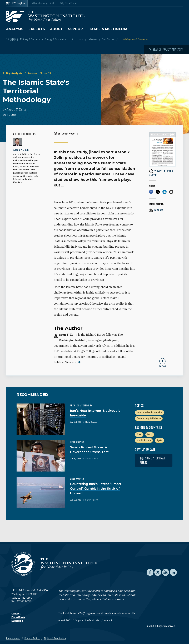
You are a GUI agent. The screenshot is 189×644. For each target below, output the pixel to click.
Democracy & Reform (149, 418)
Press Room (18, 617)
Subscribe (17, 621)
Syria (159, 440)
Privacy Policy (32, 638)
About (57, 29)
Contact (16, 614)
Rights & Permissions (55, 638)
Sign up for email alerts (153, 460)
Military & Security (30, 39)
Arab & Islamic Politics (150, 412)
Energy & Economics (56, 39)
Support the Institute (88, 620)
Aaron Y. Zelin (16, 109)
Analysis (15, 29)
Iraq (150, 434)
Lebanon (93, 39)
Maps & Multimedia (109, 29)
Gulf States (108, 39)
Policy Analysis (13, 73)
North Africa (144, 440)
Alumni (108, 620)
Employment (13, 638)
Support (77, 29)
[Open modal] (166, 49)
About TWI (65, 620)
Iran (81, 39)
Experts (37, 29)
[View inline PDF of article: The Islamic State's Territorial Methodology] (162, 173)
